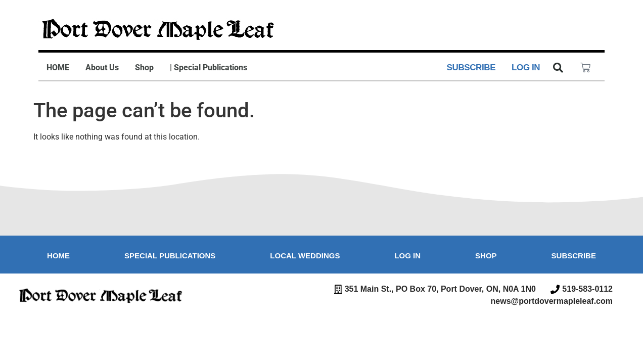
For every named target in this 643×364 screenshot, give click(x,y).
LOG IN (526, 67)
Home (58, 256)
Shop (144, 67)
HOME (58, 67)
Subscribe (574, 256)
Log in (407, 256)
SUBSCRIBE (471, 67)
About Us (102, 67)
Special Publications (170, 256)
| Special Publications (209, 67)
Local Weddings (305, 256)
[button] (558, 68)
